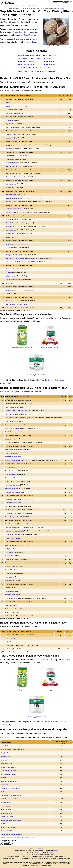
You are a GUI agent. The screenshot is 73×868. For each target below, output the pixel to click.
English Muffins (10, 609)
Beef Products (5, 756)
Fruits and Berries (6, 792)
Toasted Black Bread (11, 570)
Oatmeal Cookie (11, 134)
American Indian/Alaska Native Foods (13, 749)
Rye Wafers (10, 110)
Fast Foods (4, 785)
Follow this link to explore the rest (52, 380)
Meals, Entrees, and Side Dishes (11, 799)
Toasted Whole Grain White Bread (17, 304)
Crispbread (10, 120)
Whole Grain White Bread (13, 457)
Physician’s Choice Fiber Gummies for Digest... (51, 348)
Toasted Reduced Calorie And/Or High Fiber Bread (22, 258)
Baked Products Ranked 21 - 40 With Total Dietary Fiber (36, 61)
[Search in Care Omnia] (58, 2)
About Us (40, 848)
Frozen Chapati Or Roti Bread (14, 407)
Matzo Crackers (11, 195)
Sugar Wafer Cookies (13, 163)
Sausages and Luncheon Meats (11, 820)
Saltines (8, 616)
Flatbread (9, 294)
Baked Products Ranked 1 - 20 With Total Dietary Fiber (36, 58)
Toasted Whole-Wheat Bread (14, 535)
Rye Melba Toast (10, 510)
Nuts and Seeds (6, 802)
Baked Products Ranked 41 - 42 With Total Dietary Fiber (36, 65)
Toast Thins (9, 414)
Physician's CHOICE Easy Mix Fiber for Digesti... (36, 375)
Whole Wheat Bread (11, 598)
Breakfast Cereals (6, 764)
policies (55, 850)
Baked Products (30, 35)
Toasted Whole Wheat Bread (14, 531)
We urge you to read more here (39, 860)
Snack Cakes (10, 145)
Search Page (31, 42)
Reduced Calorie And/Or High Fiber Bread (18, 411)
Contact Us (33, 848)
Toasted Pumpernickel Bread (14, 574)
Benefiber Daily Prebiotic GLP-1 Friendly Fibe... (22, 348)
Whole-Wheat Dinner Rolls (13, 538)
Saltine (7, 612)
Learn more (61, 8)
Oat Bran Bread (11, 184)
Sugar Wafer (10, 159)
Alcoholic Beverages (7, 746)
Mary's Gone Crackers (13, 127)
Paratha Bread (9, 432)
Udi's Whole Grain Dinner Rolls (16, 209)
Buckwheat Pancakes (12, 489)
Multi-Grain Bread (11, 545)
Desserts (4, 778)
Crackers (9, 244)
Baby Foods (5, 753)
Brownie (9, 219)
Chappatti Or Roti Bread (12, 404)
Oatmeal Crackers (11, 588)
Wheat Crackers (11, 276)
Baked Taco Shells (11, 524)
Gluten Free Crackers (12, 439)
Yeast (8, 103)
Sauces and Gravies (7, 817)
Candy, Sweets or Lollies (9, 767)
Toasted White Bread (13, 301)
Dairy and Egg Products (8, 774)
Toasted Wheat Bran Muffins (14, 492)
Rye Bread (9, 188)
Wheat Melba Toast (11, 552)
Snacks (3, 824)
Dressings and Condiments (9, 781)
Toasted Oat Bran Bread (14, 166)
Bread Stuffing (11, 156)
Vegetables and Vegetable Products (12, 834)
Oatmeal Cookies (12, 138)
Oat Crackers (11, 642)
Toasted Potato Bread (12, 591)
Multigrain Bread (11, 255)
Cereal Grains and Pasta (8, 771)
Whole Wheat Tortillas (13, 308)
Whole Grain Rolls (12, 212)
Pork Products (5, 806)
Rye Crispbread (11, 124)
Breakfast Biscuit (10, 556)
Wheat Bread (10, 237)
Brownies (9, 226)
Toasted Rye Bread (12, 177)
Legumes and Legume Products (11, 795)
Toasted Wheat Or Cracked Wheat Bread (19, 202)
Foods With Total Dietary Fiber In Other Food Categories (37, 71)
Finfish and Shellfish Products (10, 788)
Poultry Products (6, 810)
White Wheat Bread (11, 453)
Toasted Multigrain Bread (14, 198)
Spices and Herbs (6, 831)
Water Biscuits (10, 577)
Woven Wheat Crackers (14, 248)
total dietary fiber (21, 32)
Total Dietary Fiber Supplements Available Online (36, 68)
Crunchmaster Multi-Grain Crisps (15, 527)
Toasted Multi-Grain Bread (13, 499)
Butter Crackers (11, 269)
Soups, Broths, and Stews (9, 827)
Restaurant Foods (6, 813)
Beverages (4, 760)
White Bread (9, 421)
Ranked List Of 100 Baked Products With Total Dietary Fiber (37, 55)
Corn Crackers (12, 638)
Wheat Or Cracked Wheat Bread (16, 262)
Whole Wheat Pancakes (12, 513)
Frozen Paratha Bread (12, 428)
